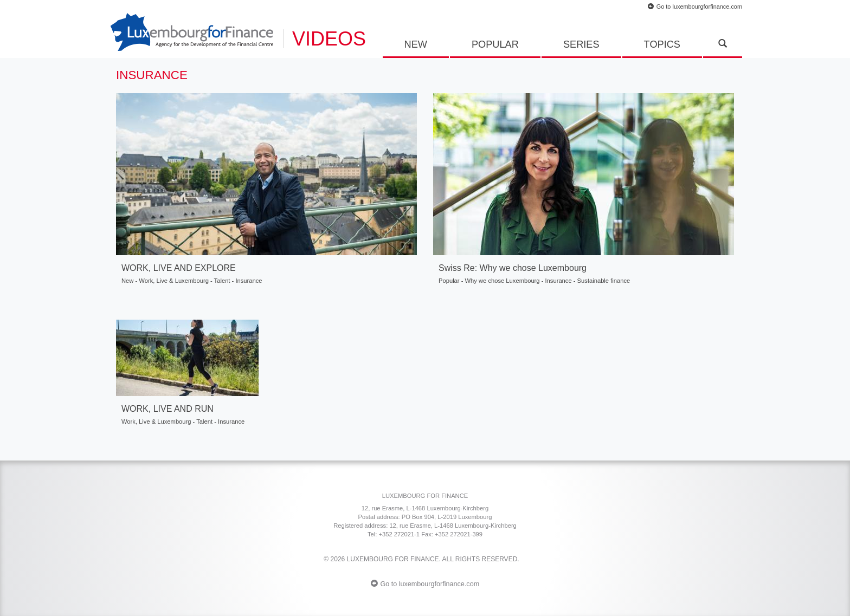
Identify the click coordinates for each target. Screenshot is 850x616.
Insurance (249, 281)
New (416, 44)
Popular (495, 44)
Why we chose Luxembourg (503, 281)
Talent (222, 281)
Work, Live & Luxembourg (174, 281)
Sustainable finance (604, 281)
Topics (662, 44)
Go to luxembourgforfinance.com (695, 7)
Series (581, 44)
